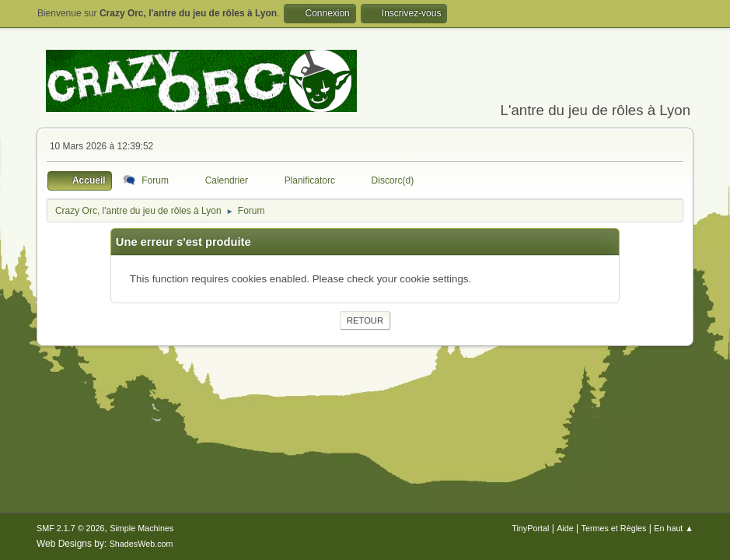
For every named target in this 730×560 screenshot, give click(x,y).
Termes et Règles (614, 528)
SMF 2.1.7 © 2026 (71, 528)
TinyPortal (530, 528)
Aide (565, 528)
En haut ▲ (674, 528)
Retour (365, 320)
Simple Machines (141, 528)
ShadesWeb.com (141, 544)
